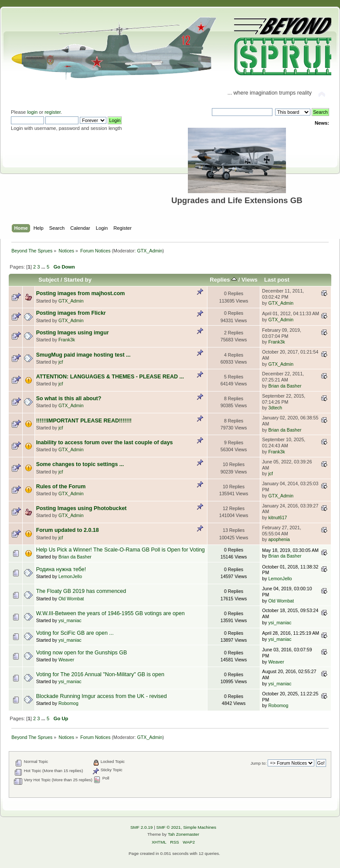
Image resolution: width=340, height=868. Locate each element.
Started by (78, 280)
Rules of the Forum (61, 487)
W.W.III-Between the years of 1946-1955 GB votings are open (110, 613)
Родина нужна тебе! (61, 569)
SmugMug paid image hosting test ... (83, 355)
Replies (223, 280)
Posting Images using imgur (73, 333)
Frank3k (67, 340)
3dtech (275, 408)
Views (250, 280)
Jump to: (259, 763)
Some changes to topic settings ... (80, 464)
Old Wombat (71, 599)
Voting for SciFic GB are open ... (75, 633)
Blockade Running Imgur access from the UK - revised (102, 696)
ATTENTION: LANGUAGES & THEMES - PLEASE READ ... (110, 377)
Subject (49, 280)
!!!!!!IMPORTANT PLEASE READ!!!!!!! (84, 421)
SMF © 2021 (169, 827)
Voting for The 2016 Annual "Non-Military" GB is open (100, 674)
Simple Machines (200, 827)
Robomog (68, 703)
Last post (277, 280)
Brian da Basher (285, 386)
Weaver (66, 660)
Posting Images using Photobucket (82, 508)
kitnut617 (277, 517)
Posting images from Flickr (71, 313)
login (32, 112)
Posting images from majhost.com (81, 293)
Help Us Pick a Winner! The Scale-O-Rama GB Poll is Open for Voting (121, 550)
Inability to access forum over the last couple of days (105, 443)
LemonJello (70, 576)
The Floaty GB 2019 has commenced (81, 591)
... (44, 267)
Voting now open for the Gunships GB (82, 653)
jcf (61, 362)
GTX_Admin (150, 251)
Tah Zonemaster (184, 834)
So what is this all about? (69, 398)
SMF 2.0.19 (142, 827)
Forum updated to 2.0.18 (68, 530)
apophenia (279, 539)
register (53, 112)
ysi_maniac (70, 620)
